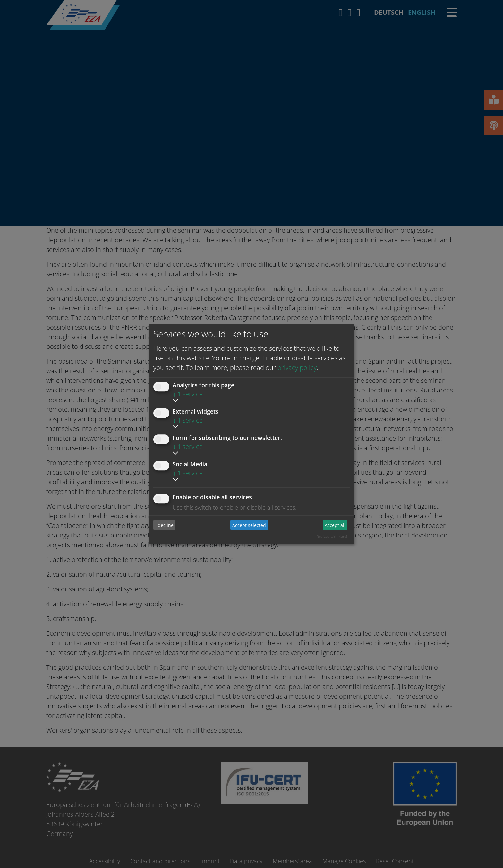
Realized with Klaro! (332, 536)
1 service (188, 394)
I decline (164, 525)
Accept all (335, 525)
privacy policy (297, 368)
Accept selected (249, 525)
